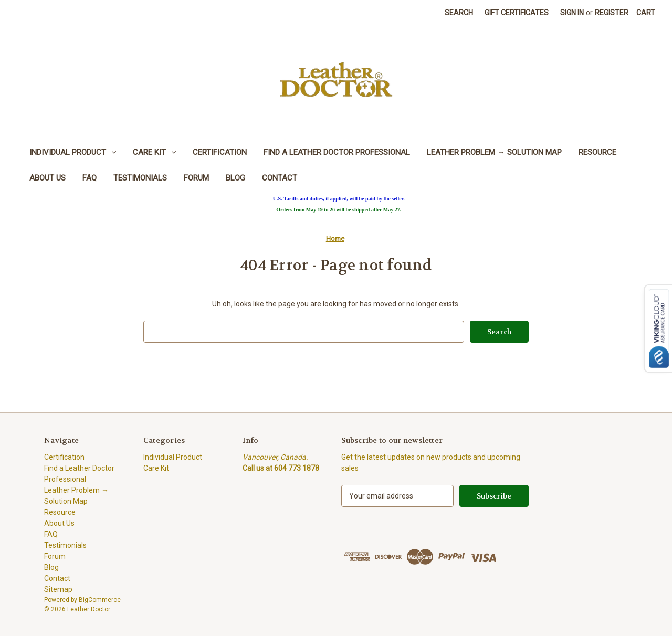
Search (459, 13)
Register (612, 13)
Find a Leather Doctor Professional (337, 152)
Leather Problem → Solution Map (494, 152)
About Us (48, 178)
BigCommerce (100, 600)
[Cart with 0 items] (646, 13)
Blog (235, 178)
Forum (196, 178)
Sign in (572, 13)
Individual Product (73, 152)
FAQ (90, 178)
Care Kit (154, 152)
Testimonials (140, 178)
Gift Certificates (517, 13)
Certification (220, 152)
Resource (597, 152)
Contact (280, 178)
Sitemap (58, 589)
